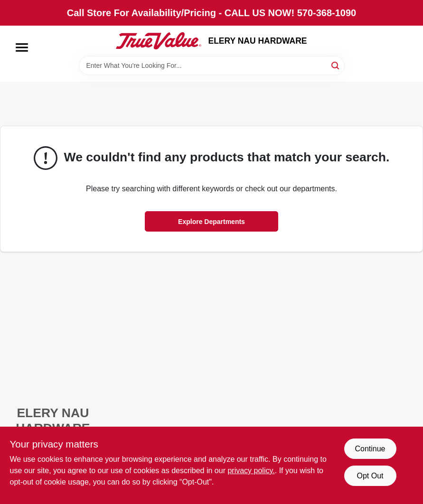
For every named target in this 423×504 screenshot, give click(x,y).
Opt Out (370, 476)
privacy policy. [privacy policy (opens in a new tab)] (251, 471)
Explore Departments (211, 222)
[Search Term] (212, 65)
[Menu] (22, 47)
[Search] (336, 65)
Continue (370, 449)
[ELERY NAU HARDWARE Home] (159, 41)
